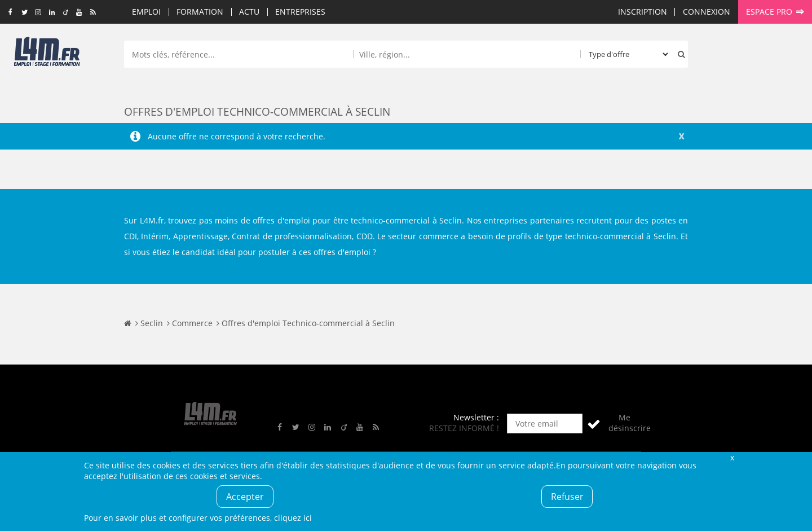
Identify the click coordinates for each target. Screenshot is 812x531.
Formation (200, 12)
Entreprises (300, 12)
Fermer (732, 457)
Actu (249, 12)
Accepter (245, 497)
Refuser (567, 497)
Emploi (146, 12)
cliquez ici (293, 518)
